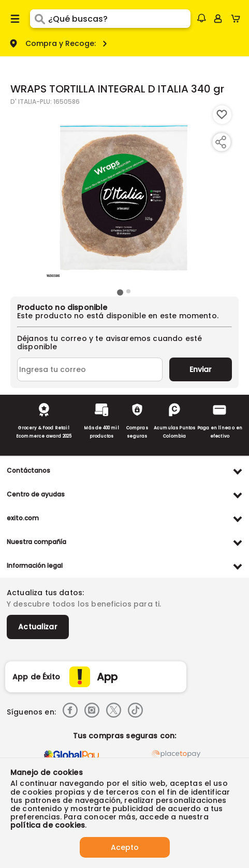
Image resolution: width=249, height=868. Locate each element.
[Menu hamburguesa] (15, 19)
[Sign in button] (218, 19)
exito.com (23, 518)
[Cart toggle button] (238, 19)
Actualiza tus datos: (45, 593)
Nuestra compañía (36, 542)
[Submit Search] (39, 19)
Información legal (35, 565)
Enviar (201, 369)
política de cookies (48, 825)
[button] (201, 18)
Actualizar (38, 627)
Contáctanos (28, 470)
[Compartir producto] (221, 142)
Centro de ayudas (36, 494)
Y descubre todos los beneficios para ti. (84, 604)
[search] (119, 19)
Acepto (125, 847)
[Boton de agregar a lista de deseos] (222, 115)
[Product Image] (124, 196)
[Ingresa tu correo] (90, 369)
